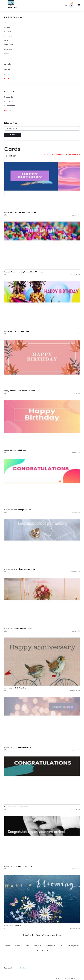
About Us (37, 946)
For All (6, 79)
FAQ (62, 946)
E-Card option (10, 106)
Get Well (7, 32)
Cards (17, 946)
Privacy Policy (74, 946)
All (5, 23)
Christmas (8, 49)
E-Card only (9, 101)
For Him (7, 70)
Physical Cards (10, 97)
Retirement (9, 45)
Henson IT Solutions (21, 968)
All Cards (8, 110)
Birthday (7, 27)
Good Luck (8, 36)
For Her (7, 74)
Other (7, 54)
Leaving (7, 40)
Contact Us (50, 946)
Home (8, 946)
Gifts (27, 946)
